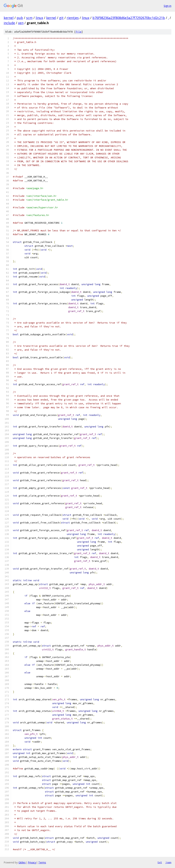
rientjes (73, 18)
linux (39, 18)
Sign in (168, 6)
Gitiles (22, 862)
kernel (9, 18)
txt (160, 862)
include (9, 23)
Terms (42, 862)
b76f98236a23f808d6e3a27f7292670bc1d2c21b (129, 18)
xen (21, 23)
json (168, 862)
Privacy (32, 862)
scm (29, 18)
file (79, 32)
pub (20, 18)
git (61, 18)
